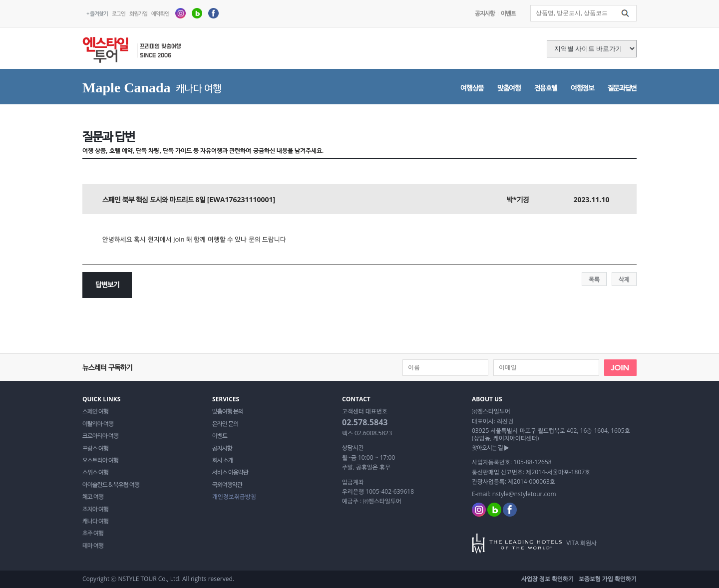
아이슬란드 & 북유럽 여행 (111, 485)
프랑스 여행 (95, 448)
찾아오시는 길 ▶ (490, 448)
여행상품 (472, 88)
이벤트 (508, 13)
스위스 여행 (95, 472)
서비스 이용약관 (230, 472)
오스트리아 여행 (100, 460)
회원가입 (138, 13)
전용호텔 (546, 88)
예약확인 (160, 13)
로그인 (119, 13)
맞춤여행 (509, 88)
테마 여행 (93, 546)
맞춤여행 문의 (228, 411)
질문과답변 (622, 88)
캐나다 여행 (95, 521)
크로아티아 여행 (100, 436)
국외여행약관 (227, 485)
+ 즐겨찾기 (97, 13)
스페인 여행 (95, 411)
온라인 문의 (225, 424)
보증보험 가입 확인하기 (608, 579)
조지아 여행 (95, 509)
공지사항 (485, 13)
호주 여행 (93, 533)
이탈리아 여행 (98, 424)
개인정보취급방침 (234, 497)
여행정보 (582, 88)
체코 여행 (93, 497)
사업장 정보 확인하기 (547, 579)
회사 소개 (223, 460)
